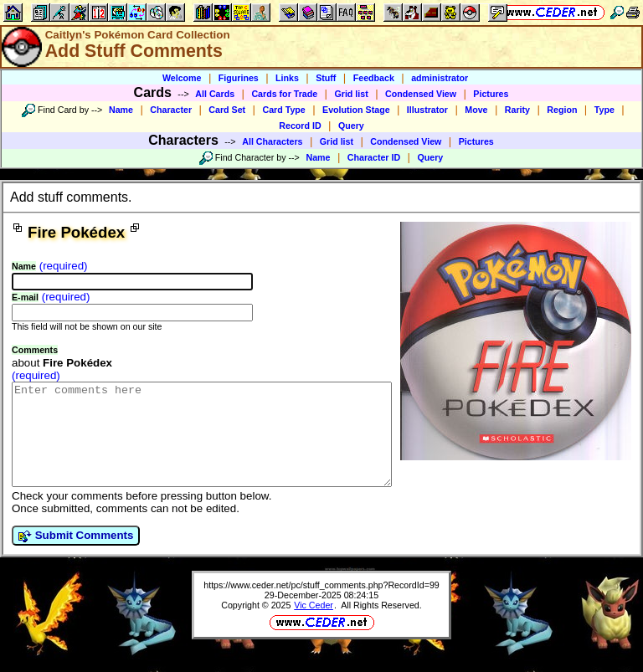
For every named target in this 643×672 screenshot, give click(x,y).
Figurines (239, 78)
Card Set (227, 110)
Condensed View (421, 94)
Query (351, 126)
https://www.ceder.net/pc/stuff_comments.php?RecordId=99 (321, 605)
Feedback (374, 78)
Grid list (351, 94)
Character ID (374, 157)
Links (287, 78)
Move (476, 110)
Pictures (491, 94)
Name (121, 110)
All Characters (272, 141)
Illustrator (427, 110)
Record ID (300, 126)
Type (604, 110)
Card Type (283, 110)
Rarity (517, 110)
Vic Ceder (314, 625)
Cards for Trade (284, 94)
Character (171, 110)
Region (562, 110)
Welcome (182, 78)
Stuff (326, 78)
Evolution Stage (356, 110)
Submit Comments (76, 556)
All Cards (215, 94)
